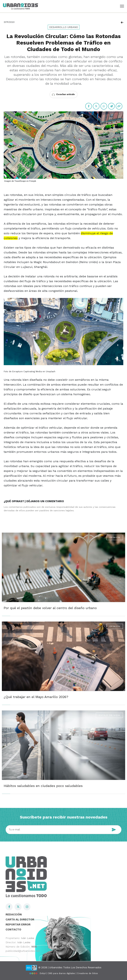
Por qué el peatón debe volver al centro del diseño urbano (50, 608)
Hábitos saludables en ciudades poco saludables (43, 786)
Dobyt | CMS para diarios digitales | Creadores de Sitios (63, 973)
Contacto (13, 930)
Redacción (14, 914)
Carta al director (20, 919)
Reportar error (18, 924)
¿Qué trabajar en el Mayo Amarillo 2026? (36, 697)
